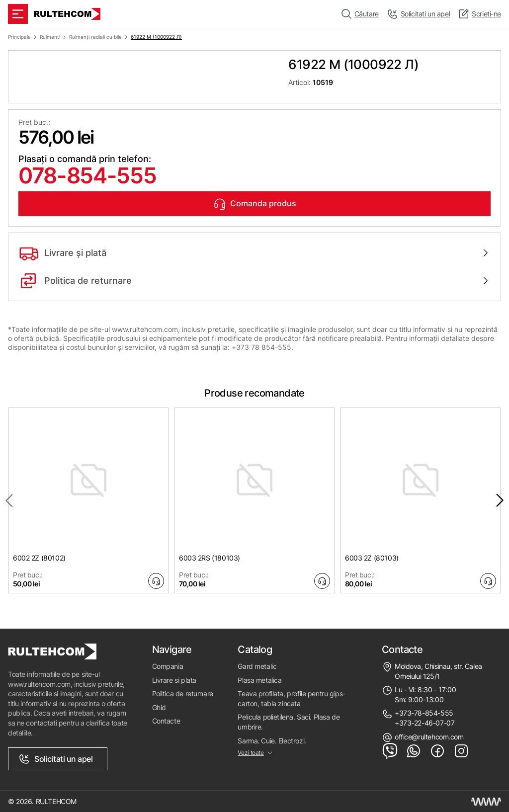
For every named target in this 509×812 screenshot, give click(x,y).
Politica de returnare (183, 693)
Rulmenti (50, 37)
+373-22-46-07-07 (424, 723)
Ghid (159, 707)
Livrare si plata (174, 680)
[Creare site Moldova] (486, 802)
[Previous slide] (9, 500)
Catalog (255, 650)
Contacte (166, 721)
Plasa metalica (259, 680)
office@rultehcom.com (429, 737)
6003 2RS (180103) (210, 558)
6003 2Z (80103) (372, 558)
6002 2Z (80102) (39, 558)
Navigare (172, 650)
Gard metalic (257, 666)
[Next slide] (500, 500)
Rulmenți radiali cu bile (95, 37)
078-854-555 (87, 175)
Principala (19, 37)
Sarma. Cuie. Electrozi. (272, 741)
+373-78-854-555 (424, 713)
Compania (168, 666)
